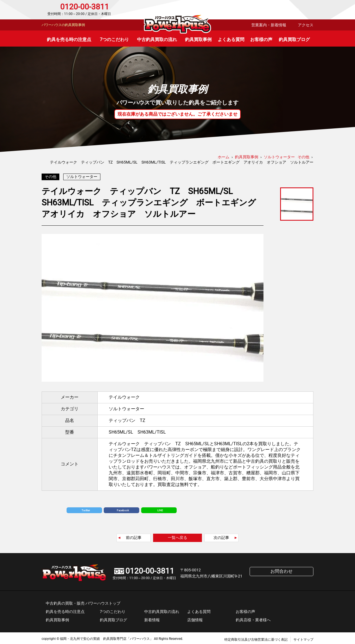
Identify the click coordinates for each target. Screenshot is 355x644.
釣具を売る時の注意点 (69, 40)
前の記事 (134, 536)
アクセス (306, 25)
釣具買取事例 (198, 40)
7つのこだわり (114, 40)
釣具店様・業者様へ (253, 618)
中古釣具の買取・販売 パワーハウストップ (83, 602)
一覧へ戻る (177, 536)
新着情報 (152, 618)
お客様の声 (261, 40)
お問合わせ (290, 10)
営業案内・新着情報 (269, 25)
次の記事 (221, 536)
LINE (160, 509)
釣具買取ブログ (294, 40)
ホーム (224, 157)
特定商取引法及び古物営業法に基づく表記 (256, 638)
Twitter (86, 509)
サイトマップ (303, 638)
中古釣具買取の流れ (157, 40)
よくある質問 (231, 40)
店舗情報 (195, 618)
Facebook (123, 509)
